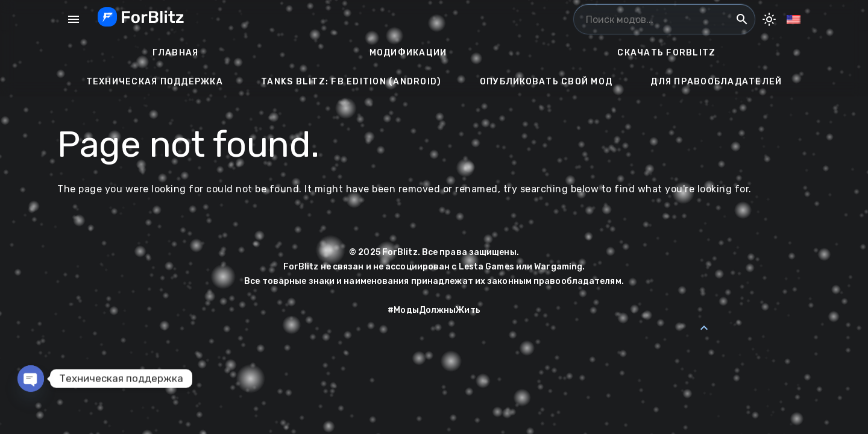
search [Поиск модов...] (742, 19)
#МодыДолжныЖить (434, 310)
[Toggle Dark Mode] (769, 19)
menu (74, 19)
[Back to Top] (704, 328)
